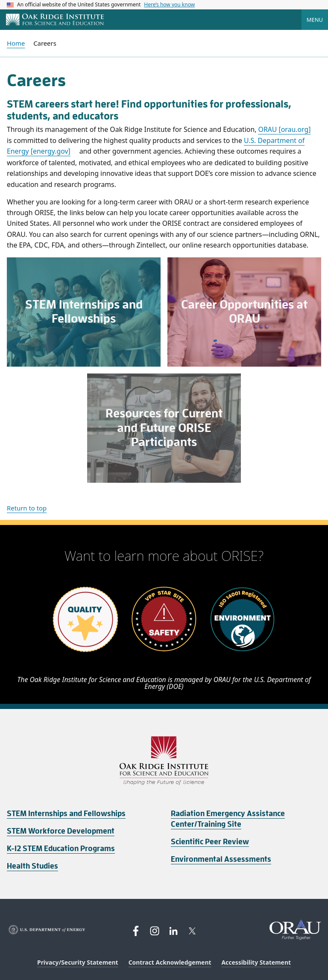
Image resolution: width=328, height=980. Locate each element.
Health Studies (32, 866)
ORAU (285, 129)
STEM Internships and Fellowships (66, 814)
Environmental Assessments (221, 859)
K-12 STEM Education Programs (61, 849)
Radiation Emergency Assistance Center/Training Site (228, 819)
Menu (315, 20)
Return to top (27, 508)
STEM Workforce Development (61, 831)
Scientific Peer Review (210, 842)
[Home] (55, 20)
